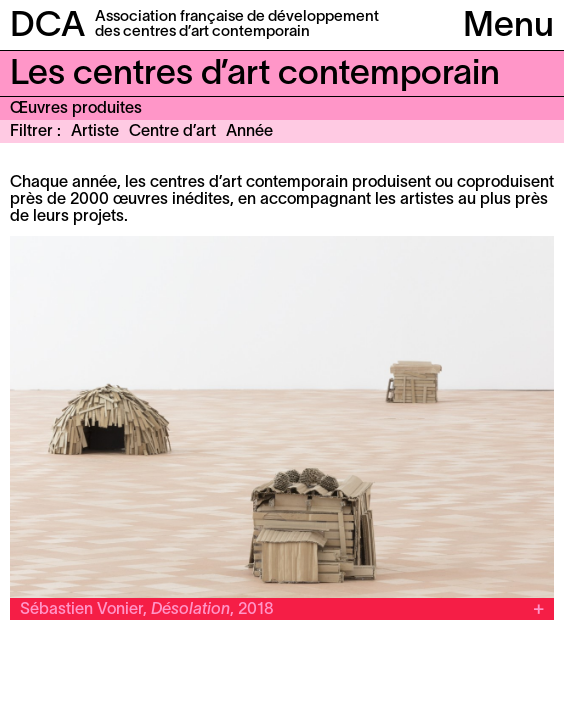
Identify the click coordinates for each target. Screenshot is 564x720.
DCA (47, 27)
